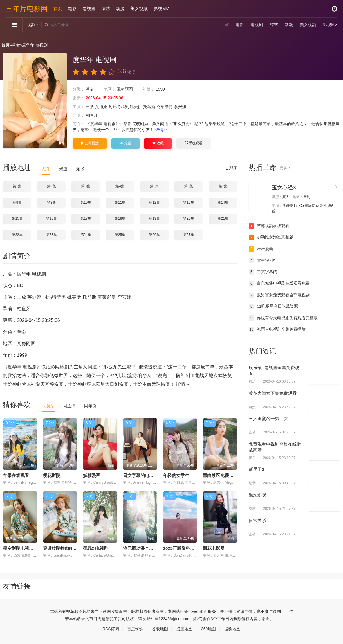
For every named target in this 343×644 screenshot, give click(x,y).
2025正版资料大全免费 (185, 548)
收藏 (158, 143)
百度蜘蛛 (135, 629)
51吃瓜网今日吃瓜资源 (273, 306)
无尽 (80, 169)
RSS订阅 (111, 629)
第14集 (223, 202)
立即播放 (90, 143)
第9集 (52, 202)
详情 (161, 130)
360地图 (208, 629)
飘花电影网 (214, 548)
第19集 (154, 218)
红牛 (46, 169)
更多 (285, 168)
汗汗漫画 (261, 249)
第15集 (17, 218)
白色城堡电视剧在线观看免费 (279, 284)
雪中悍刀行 (263, 261)
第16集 (52, 218)
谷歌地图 (160, 629)
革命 (16, 45)
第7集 (223, 186)
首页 (58, 9)
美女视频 (139, 9)
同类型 (48, 406)
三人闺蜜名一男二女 (268, 418)
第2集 (52, 186)
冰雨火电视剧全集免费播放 (277, 329)
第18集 (120, 218)
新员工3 (256, 469)
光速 (63, 169)
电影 (72, 9)
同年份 (90, 406)
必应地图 (185, 629)
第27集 (188, 235)
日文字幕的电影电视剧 (145, 475)
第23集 (52, 235)
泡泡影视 (257, 495)
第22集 (17, 235)
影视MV (161, 9)
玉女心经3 (284, 188)
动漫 (120, 9)
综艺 (106, 9)
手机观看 (194, 143)
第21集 (223, 218)
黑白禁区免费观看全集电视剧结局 (235, 475)
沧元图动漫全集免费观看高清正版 (156, 548)
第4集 (120, 186)
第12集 (154, 202)
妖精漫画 (92, 475)
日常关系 (257, 520)
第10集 (86, 202)
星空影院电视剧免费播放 (27, 548)
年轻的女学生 (176, 475)
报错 (126, 143)
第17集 (86, 218)
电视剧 (89, 9)
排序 (231, 168)
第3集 (86, 186)
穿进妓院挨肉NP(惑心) (65, 548)
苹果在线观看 (16, 475)
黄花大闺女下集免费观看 (273, 393)
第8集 (17, 202)
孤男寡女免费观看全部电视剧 (279, 295)
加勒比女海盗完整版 (271, 237)
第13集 (188, 202)
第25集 (120, 235)
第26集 (154, 235)
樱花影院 (52, 475)
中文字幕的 (263, 272)
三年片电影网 (27, 9)
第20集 (188, 218)
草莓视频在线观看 (269, 226)
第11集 (120, 202)
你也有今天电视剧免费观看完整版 (283, 318)
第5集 (155, 186)
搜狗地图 (232, 629)
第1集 (17, 186)
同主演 (69, 406)
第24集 (86, 235)
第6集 (189, 186)
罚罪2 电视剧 (96, 548)
